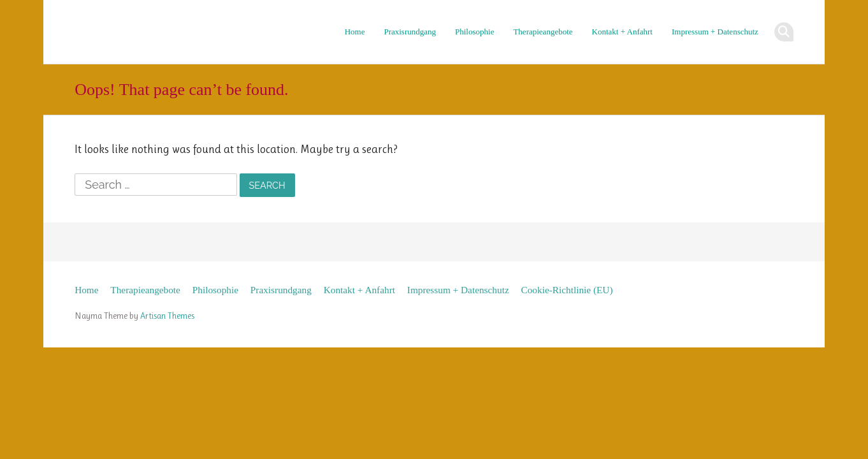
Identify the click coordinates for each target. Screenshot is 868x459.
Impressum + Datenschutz (715, 32)
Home (355, 32)
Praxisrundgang (410, 32)
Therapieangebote (543, 32)
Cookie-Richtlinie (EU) (567, 290)
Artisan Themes (167, 316)
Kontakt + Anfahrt (622, 32)
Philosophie (474, 32)
